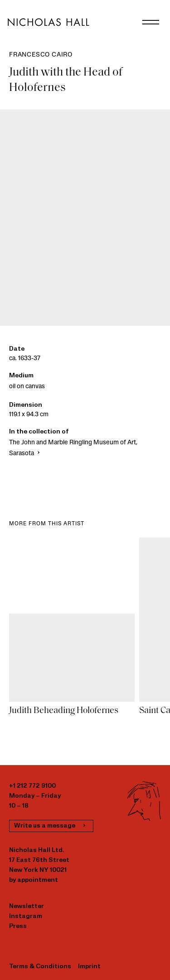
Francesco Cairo (41, 55)
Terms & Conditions (40, 967)
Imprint (89, 967)
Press (18, 926)
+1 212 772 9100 (32, 786)
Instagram (26, 916)
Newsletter (27, 906)
